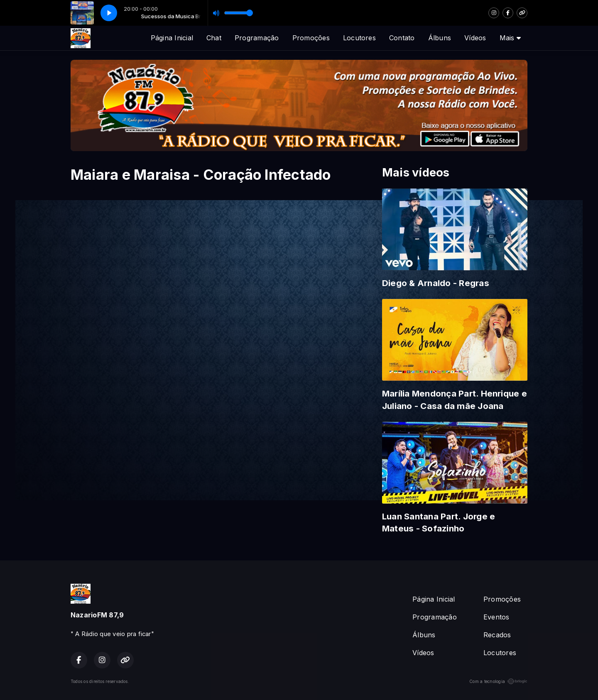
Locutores (359, 38)
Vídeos (475, 38)
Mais (510, 38)
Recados (497, 635)
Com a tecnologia (498, 681)
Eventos (496, 617)
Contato (402, 38)
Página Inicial (172, 38)
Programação (257, 38)
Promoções (311, 38)
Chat (214, 38)
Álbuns (440, 38)
